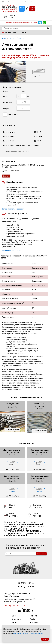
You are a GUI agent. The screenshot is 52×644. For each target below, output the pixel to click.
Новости (34, 616)
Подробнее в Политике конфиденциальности (29, 633)
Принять (45, 639)
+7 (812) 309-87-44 (26, 583)
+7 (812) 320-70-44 (26, 587)
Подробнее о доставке (11, 250)
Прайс (33, 619)
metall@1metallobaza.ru (10, 11)
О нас (26, 2)
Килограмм (8, 102)
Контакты (35, 2)
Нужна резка (11, 114)
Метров (6, 109)
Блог (14, 616)
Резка (15, 622)
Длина (6, 91)
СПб (3, 2)
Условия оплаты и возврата (13, 209)
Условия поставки (15, 2)
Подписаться (41, 554)
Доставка (16, 619)
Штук (5, 96)
